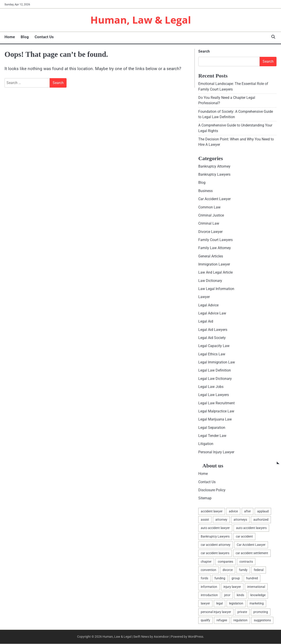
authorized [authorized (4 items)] (261, 520)
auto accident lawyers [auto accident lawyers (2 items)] (251, 528)
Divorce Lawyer (210, 232)
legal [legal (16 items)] (220, 604)
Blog (25, 37)
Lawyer (204, 297)
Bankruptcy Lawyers (214, 175)
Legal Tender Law (212, 436)
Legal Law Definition (215, 371)
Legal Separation (212, 428)
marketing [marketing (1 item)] (257, 604)
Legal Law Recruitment (216, 403)
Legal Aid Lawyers (213, 330)
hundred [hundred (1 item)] (252, 578)
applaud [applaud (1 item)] (263, 511)
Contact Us (44, 37)
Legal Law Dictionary (215, 379)
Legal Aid (206, 322)
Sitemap (205, 498)
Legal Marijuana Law (215, 419)
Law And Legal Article (215, 273)
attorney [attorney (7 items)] (221, 520)
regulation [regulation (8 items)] (240, 620)
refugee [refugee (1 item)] (222, 620)
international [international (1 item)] (256, 587)
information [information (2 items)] (209, 587)
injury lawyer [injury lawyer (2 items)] (232, 587)
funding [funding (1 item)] (220, 578)
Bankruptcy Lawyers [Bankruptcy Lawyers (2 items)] (215, 537)
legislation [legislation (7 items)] (236, 604)
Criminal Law (209, 224)
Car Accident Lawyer (214, 199)
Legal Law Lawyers (214, 395)
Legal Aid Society (212, 338)
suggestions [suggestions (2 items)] (262, 620)
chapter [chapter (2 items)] (206, 562)
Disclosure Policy (212, 490)
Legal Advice (208, 305)
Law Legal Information (216, 289)
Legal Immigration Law (217, 362)
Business (205, 191)
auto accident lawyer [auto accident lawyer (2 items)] (215, 528)
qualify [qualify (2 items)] (205, 620)
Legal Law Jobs (211, 387)
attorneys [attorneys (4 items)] (240, 520)
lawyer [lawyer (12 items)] (205, 604)
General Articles (211, 256)
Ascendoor (161, 637)
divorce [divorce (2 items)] (228, 570)
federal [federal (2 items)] (259, 570)
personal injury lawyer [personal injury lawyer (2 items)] (216, 612)
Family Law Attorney (215, 248)
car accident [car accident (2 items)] (244, 537)
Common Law (209, 207)
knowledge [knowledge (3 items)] (258, 595)
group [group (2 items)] (236, 578)
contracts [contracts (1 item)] (246, 562)
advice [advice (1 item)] (233, 511)
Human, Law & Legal (141, 20)
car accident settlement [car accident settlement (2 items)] (252, 553)
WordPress (196, 637)
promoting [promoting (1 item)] (261, 612)
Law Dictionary (210, 281)
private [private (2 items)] (242, 612)
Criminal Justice (211, 216)
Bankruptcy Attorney (214, 167)
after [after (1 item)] (248, 511)
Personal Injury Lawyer (216, 452)
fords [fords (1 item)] (204, 578)
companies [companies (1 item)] (225, 562)
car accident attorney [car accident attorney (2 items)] (216, 545)
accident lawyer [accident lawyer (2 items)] (212, 511)
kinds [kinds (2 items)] (240, 595)
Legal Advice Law (212, 313)
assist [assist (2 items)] (205, 520)
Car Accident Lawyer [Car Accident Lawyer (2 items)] (251, 545)
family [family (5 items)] (243, 570)
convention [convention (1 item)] (209, 570)
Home (10, 37)
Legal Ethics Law (212, 354)
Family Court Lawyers (215, 240)
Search (204, 52)
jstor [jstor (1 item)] (227, 595)
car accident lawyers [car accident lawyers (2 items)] (215, 553)
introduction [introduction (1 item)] (209, 595)
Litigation (206, 444)
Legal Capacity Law (214, 346)
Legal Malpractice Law (216, 411)
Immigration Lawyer (214, 264)
